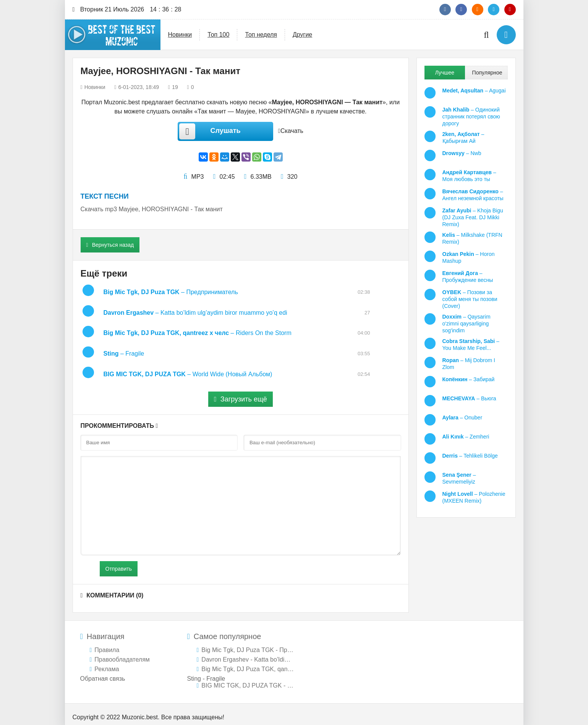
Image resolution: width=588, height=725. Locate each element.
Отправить (119, 563)
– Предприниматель (171, 292)
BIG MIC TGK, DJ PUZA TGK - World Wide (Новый (248, 680)
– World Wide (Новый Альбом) (188, 368)
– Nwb (462, 153)
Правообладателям (122, 654)
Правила (107, 644)
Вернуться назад (110, 245)
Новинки (180, 35)
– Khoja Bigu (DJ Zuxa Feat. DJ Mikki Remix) (473, 217)
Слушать (208, 131)
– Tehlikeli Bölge (470, 456)
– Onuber (462, 418)
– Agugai (474, 91)
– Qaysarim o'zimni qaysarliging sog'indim (467, 324)
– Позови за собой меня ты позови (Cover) (470, 299)
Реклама (107, 663)
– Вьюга (469, 398)
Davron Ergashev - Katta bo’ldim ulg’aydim (248, 654)
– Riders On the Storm (198, 330)
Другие (302, 35)
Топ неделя (261, 35)
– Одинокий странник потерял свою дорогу (471, 117)
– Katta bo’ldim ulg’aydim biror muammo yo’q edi (195, 311)
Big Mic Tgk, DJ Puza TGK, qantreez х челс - (248, 663)
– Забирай (469, 379)
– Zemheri (466, 437)
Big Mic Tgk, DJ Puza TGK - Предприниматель (248, 644)
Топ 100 (218, 35)
